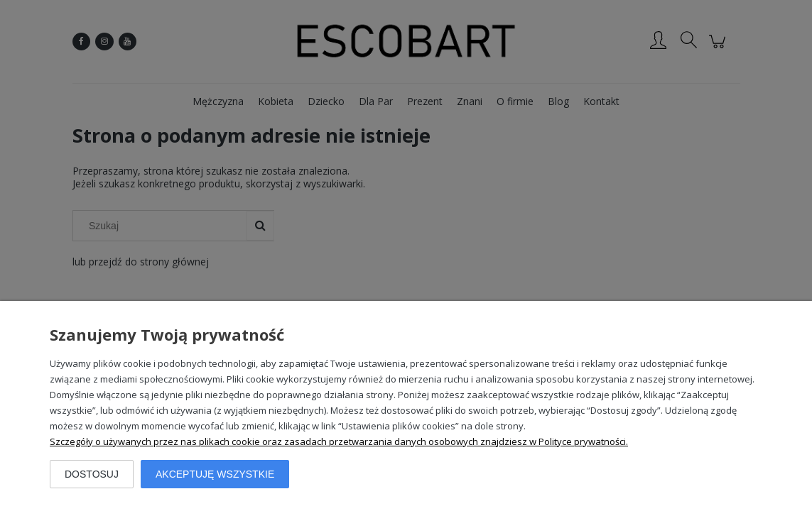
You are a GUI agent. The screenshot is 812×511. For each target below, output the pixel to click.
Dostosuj (92, 474)
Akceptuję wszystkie (215, 474)
